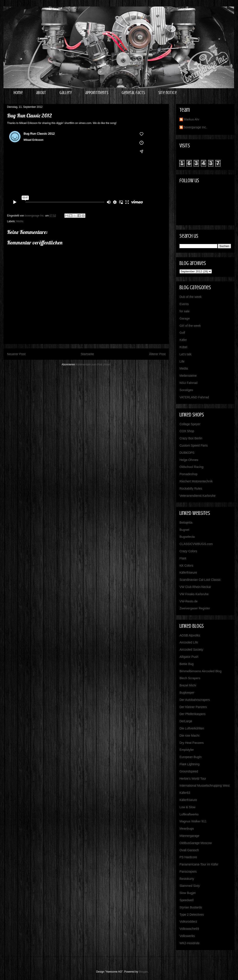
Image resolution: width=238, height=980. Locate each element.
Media (20, 221)
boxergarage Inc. (195, 127)
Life (182, 361)
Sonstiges (186, 390)
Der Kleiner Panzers (193, 707)
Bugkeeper (187, 693)
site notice (167, 93)
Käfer (183, 340)
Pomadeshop (189, 474)
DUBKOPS (187, 453)
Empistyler (187, 750)
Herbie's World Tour (193, 779)
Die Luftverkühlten (192, 728)
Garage (185, 318)
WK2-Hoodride (190, 943)
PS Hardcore (188, 857)
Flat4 (183, 558)
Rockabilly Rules (191, 488)
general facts (133, 93)
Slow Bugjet (188, 893)
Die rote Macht (189, 736)
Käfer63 (185, 793)
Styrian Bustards (191, 907)
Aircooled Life (189, 642)
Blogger (143, 972)
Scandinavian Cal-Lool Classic (200, 580)
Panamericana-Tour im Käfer (199, 864)
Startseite (87, 354)
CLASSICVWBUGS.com (196, 544)
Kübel (183, 347)
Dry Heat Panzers (191, 743)
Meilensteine (188, 376)
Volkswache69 (189, 929)
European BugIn (191, 757)
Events (184, 304)
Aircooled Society (191, 650)
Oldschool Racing (191, 467)
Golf (182, 333)
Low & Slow (187, 807)
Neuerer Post (16, 354)
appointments (97, 93)
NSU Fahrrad (188, 383)
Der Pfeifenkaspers (192, 714)
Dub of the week (191, 297)
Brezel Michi (188, 685)
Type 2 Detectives (192, 915)
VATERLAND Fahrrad (194, 397)
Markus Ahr (192, 119)
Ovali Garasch (189, 850)
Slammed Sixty (190, 886)
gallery (66, 93)
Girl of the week (190, 326)
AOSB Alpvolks (190, 635)
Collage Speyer (190, 424)
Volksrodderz (188, 922)
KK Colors (186, 566)
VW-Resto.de (189, 601)
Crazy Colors (188, 551)
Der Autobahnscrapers (195, 700)
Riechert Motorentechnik (196, 481)
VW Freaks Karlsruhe (194, 594)
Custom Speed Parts (194, 445)
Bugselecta (187, 537)
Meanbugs (187, 829)
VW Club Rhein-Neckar (195, 587)
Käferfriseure (188, 573)
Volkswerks (187, 936)
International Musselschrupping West (204, 786)
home (18, 93)
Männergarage (189, 836)
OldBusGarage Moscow (196, 843)
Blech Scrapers (190, 678)
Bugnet (184, 530)
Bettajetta (186, 523)
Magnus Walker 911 (193, 821)
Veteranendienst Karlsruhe (197, 496)
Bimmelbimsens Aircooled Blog (200, 671)
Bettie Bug (187, 664)
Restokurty (187, 879)
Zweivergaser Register (195, 608)
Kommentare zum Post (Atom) (93, 364)
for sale (185, 311)
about (41, 93)
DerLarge (186, 721)
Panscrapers (188, 872)
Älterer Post (157, 354)
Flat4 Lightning (190, 764)
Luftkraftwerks (189, 814)
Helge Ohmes (189, 460)
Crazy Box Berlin (191, 438)
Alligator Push (189, 657)
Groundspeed (189, 771)
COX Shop (187, 431)
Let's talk (185, 354)
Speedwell (187, 900)
